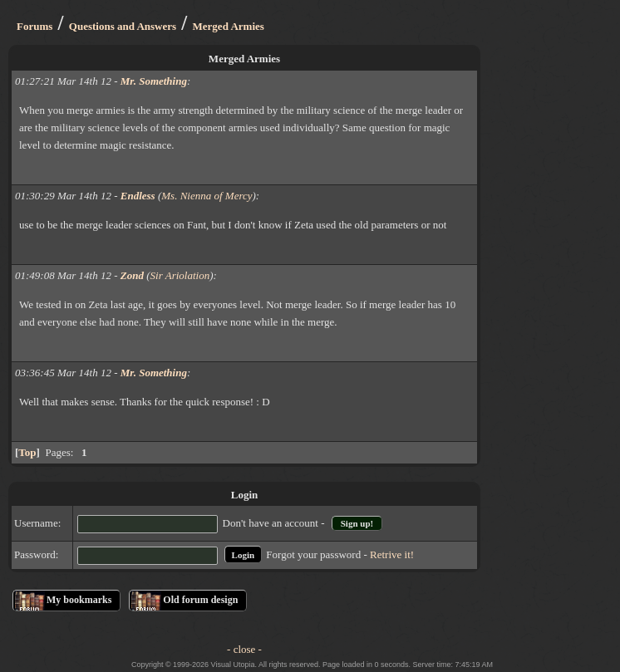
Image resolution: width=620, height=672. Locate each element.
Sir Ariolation (180, 275)
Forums (34, 26)
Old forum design (200, 600)
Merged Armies (229, 26)
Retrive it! (392, 554)
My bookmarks (79, 600)
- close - (244, 649)
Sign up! (357, 523)
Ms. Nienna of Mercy (207, 196)
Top (27, 452)
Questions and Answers (123, 26)
